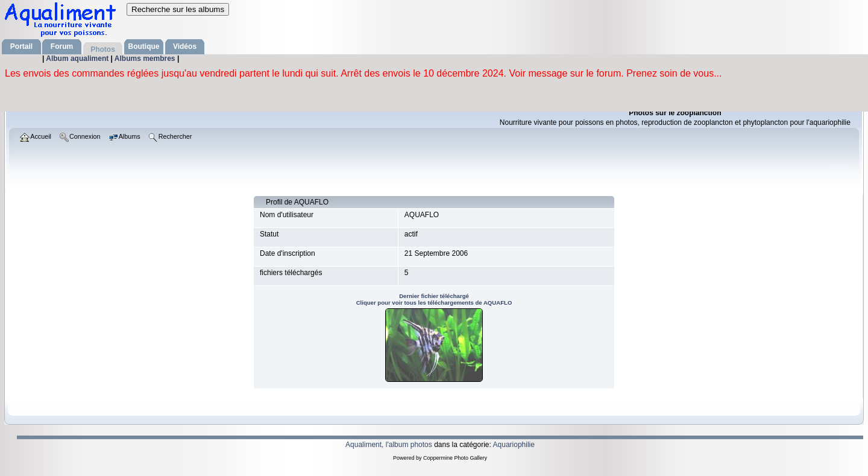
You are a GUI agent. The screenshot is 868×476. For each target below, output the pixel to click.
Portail (21, 46)
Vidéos (185, 46)
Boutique (144, 46)
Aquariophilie (514, 445)
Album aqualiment (78, 59)
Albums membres (146, 59)
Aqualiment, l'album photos (389, 445)
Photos (103, 49)
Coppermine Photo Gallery (455, 458)
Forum (62, 46)
